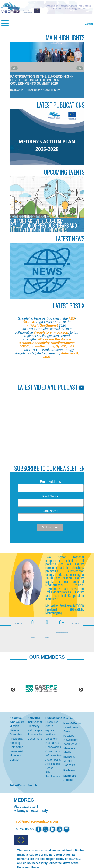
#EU (72, 318)
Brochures (52, 722)
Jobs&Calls (17, 785)
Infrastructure (54, 756)
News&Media (72, 723)
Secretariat (16, 751)
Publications (54, 718)
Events (68, 718)
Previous (13, 690)
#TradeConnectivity (35, 343)
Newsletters (71, 740)
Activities (34, 718)
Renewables (35, 735)
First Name (50, 496)
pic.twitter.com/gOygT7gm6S (52, 346)
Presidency (16, 739)
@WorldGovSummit (42, 325)
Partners (69, 770)
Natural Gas (53, 743)
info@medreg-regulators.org (36, 821)
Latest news (71, 727)
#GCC (24, 346)
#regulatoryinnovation (51, 332)
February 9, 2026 (61, 355)
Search (32, 785)
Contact (14, 760)
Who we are (17, 722)
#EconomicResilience (54, 339)
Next (81, 690)
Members (15, 756)
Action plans (53, 760)
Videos (68, 761)
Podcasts (69, 765)
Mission (14, 726)
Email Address (50, 482)
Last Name (50, 511)
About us (16, 718)
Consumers (35, 739)
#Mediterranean (63, 343)
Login (89, 24)
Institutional (35, 722)
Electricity (33, 726)
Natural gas (35, 730)
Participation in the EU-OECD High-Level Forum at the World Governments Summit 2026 (42, 80)
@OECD (29, 322)
